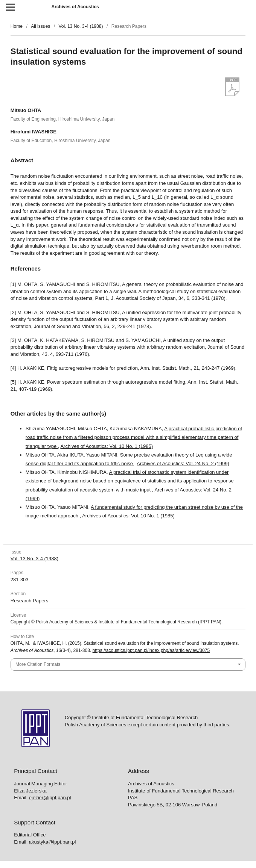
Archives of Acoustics (75, 7)
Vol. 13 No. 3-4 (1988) (81, 26)
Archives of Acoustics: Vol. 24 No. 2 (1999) (183, 463)
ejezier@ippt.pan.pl (50, 798)
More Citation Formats (38, 664)
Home (17, 26)
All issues (40, 26)
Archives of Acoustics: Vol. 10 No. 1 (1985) (107, 446)
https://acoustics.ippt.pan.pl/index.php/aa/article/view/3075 (151, 650)
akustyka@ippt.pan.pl (53, 842)
